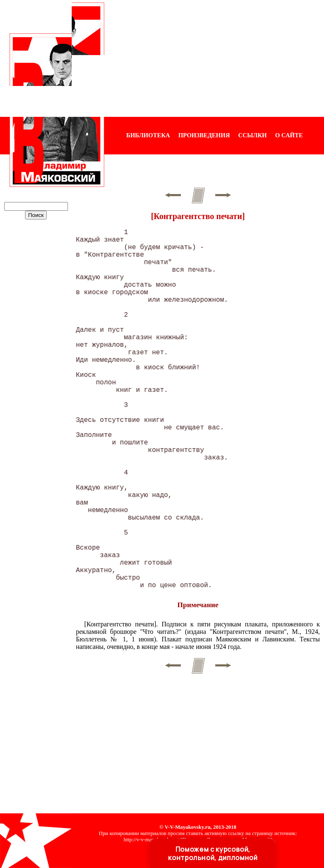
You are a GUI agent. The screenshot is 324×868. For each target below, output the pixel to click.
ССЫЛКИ (252, 135)
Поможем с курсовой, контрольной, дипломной (213, 853)
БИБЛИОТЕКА (148, 135)
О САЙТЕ (289, 135)
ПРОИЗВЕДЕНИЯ (204, 135)
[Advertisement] (214, 58)
